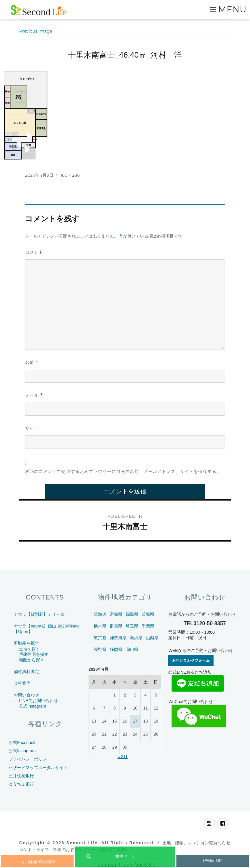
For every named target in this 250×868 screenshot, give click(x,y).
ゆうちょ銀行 (21, 784)
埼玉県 (132, 626)
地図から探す (32, 660)
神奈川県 (118, 638)
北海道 (100, 614)
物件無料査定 (26, 672)
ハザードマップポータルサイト (38, 768)
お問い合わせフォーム (191, 660)
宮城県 (116, 614)
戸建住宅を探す (34, 654)
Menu (233, 9)
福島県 (132, 614)
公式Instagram (32, 706)
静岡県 (116, 649)
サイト (32, 428)
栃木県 (100, 626)
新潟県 (136, 638)
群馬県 (116, 626)
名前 (32, 362)
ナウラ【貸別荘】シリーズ (39, 614)
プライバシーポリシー (30, 759)
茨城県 (148, 614)
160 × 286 (70, 175)
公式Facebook (22, 743)
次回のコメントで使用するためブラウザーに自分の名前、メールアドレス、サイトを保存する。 (123, 471)
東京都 (100, 638)
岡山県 (132, 649)
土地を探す (29, 649)
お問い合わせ (26, 695)
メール (34, 395)
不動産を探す (26, 643)
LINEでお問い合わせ (38, 701)
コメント (34, 252)
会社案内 (22, 683)
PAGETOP (212, 861)
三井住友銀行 (21, 776)
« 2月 (123, 757)
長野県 (100, 649)
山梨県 (152, 638)
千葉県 (148, 626)
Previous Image (36, 31)
